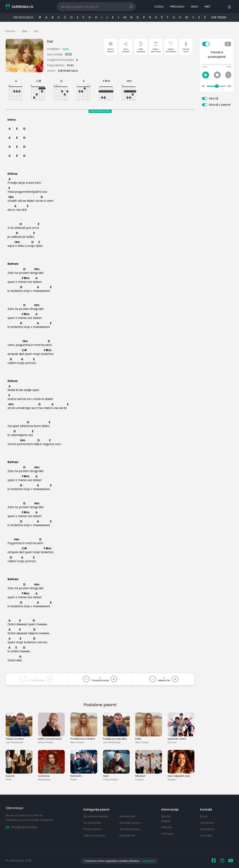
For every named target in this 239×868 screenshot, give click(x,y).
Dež (36, 31)
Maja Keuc (44, 779)
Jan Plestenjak (14, 742)
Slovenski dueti (130, 829)
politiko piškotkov (130, 861)
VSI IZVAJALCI (23, 17)
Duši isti (10, 776)
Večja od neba (15, 739)
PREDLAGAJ (177, 7)
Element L (76, 776)
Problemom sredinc (83, 739)
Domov (10, 31)
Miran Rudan (46, 742)
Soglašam (148, 861)
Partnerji (167, 834)
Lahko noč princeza (50, 739)
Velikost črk (164, 680)
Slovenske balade (96, 816)
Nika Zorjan (77, 742)
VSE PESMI (219, 17)
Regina (172, 779)
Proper (140, 779)
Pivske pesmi (92, 829)
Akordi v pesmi (220, 105)
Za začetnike (92, 823)
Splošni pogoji (166, 819)
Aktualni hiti (127, 816)
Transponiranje (100, 680)
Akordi (213, 98)
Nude (74, 779)
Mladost (140, 776)
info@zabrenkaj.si (21, 827)
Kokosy (172, 742)
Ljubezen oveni (177, 739)
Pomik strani (36, 680)
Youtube (206, 835)
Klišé (138, 739)
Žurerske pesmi (130, 823)
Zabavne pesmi (94, 835)
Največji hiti (127, 835)
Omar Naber (111, 779)
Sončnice (44, 776)
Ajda (24, 31)
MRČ (208, 7)
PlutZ (9, 779)
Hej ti (106, 776)
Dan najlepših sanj (179, 776)
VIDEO (194, 7)
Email (204, 816)
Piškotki (166, 827)
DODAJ (159, 7)
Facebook (207, 823)
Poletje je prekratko (115, 739)
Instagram (207, 829)
